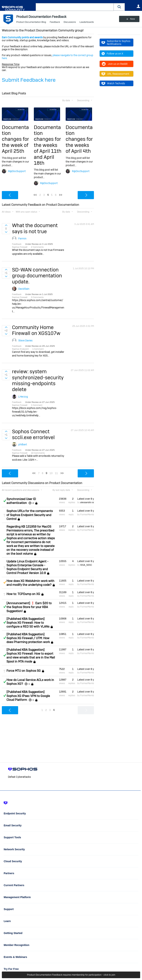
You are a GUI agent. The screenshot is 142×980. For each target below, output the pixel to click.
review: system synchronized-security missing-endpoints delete (38, 380)
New (132, 19)
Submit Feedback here (29, 80)
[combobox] (75, 7)
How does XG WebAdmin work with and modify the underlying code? (30, 583)
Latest (86, 499)
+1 (29, 684)
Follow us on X (112, 54)
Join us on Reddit (115, 64)
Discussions (70, 22)
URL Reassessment (115, 74)
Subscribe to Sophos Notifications (116, 43)
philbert (23, 444)
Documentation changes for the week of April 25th (15, 139)
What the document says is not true (35, 228)
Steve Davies (25, 340)
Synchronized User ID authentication (21, 501)
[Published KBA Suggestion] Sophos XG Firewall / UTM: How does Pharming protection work (28, 638)
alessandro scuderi (90, 502)
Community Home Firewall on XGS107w (36, 330)
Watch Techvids (113, 83)
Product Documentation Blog (31, 22)
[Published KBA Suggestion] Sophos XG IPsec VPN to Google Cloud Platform (28, 696)
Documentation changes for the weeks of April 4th (79, 139)
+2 (33, 503)
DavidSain (24, 289)
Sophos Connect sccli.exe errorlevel (33, 434)
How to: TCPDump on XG (23, 594)
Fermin (22, 239)
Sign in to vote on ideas (6, 225)
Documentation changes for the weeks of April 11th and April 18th (48, 145)
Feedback (55, 22)
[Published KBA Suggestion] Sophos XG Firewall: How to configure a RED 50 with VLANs (28, 623)
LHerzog (23, 397)
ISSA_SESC (86, 565)
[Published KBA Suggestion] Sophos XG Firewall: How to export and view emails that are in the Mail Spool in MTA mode (31, 656)
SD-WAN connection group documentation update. (37, 276)
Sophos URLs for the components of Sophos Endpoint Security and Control (30, 515)
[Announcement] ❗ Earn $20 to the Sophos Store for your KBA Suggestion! (29, 607)
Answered (5, 501)
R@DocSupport (17, 171)
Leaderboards (87, 22)
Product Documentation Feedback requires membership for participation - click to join (71, 975)
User (138, 6)
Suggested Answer (5, 582)
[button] (119, 7)
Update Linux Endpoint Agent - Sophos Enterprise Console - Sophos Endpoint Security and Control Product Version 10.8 (27, 567)
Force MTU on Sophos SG (24, 671)
